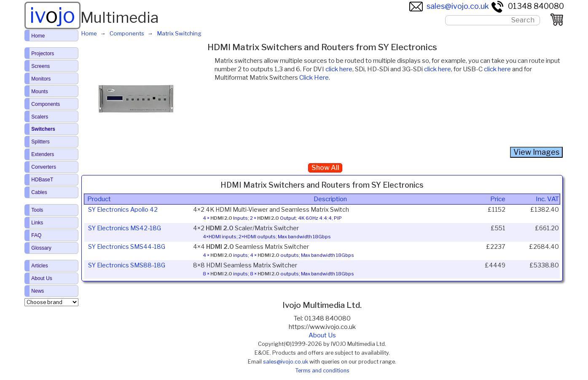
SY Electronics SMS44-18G (127, 247)
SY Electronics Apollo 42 (123, 210)
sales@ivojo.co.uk (449, 6)
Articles (39, 266)
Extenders (43, 154)
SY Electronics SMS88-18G (127, 265)
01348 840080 (527, 6)
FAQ (36, 235)
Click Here (314, 78)
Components (46, 104)
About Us (322, 335)
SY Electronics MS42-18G (125, 228)
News (38, 291)
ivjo (52, 15)
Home (38, 36)
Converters (44, 167)
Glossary (41, 248)
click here (339, 69)
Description (330, 199)
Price (498, 199)
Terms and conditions (322, 371)
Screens (40, 66)
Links (37, 223)
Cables (39, 192)
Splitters (40, 142)
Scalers (40, 117)
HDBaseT (42, 180)
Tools (37, 210)
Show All (325, 168)
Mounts (39, 92)
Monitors (41, 79)
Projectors (43, 54)
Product (99, 199)
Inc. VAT (547, 199)
